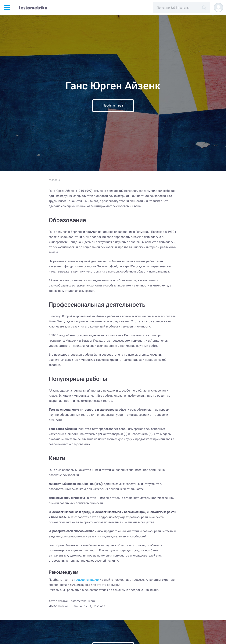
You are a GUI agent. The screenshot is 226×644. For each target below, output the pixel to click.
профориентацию (86, 580)
